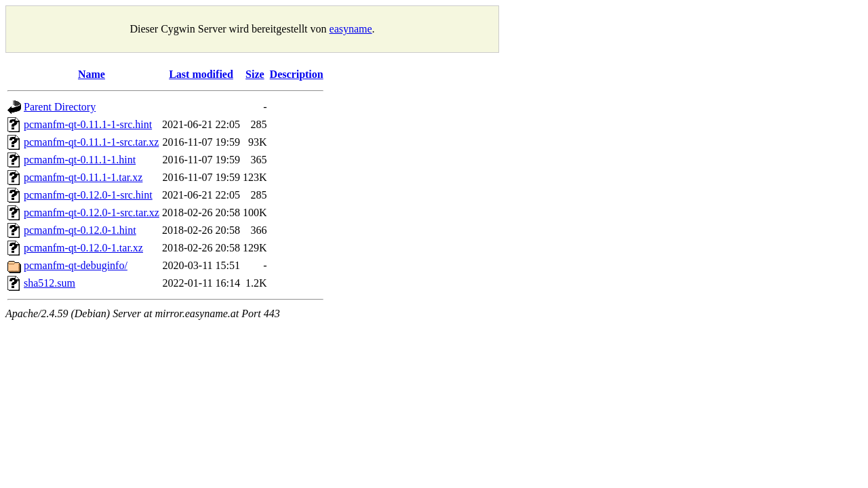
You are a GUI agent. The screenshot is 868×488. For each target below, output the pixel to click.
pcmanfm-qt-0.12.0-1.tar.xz (83, 248)
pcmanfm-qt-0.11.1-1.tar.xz (83, 177)
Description (297, 74)
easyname (351, 29)
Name (92, 74)
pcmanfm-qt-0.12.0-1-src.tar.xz (92, 212)
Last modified (201, 74)
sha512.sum (50, 283)
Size (255, 74)
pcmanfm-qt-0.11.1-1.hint (80, 160)
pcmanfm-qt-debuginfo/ (76, 265)
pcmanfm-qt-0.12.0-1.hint (80, 230)
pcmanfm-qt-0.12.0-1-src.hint (88, 195)
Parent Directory (60, 107)
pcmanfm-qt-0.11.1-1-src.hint (88, 124)
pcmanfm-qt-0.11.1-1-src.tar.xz (91, 142)
